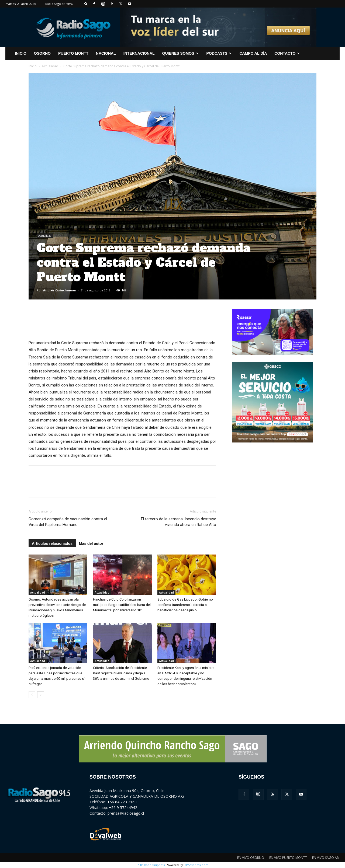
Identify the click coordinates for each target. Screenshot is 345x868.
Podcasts (219, 53)
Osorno (42, 53)
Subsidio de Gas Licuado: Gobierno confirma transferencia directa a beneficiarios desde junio (185, 605)
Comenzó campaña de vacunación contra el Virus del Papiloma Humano (68, 522)
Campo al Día (253, 53)
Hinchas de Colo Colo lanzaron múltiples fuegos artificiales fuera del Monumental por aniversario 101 (122, 605)
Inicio (33, 66)
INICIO (21, 53)
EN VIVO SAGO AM (326, 858)
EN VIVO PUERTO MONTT (288, 858)
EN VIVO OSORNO (251, 858)
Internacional (139, 53)
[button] (86, 4)
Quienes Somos (180, 53)
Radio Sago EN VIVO (59, 4)
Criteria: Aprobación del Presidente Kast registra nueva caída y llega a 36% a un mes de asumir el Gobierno (121, 673)
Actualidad (50, 66)
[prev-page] (32, 695)
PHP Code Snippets (151, 865)
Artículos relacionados (52, 543)
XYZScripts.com (197, 865)
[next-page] (41, 695)
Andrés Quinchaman (60, 290)
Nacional (106, 53)
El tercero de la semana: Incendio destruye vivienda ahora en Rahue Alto (179, 522)
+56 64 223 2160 (122, 802)
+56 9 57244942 (123, 808)
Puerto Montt (73, 53)
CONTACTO (287, 53)
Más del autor (91, 543)
